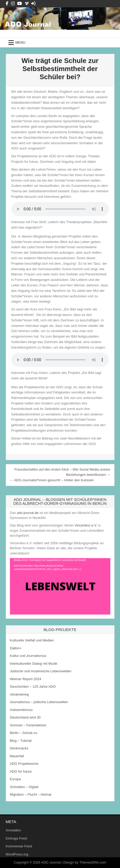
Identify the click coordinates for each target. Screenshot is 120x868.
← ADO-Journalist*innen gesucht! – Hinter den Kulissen (52, 480)
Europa (15, 779)
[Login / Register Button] (33, 4)
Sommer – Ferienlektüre (28, 725)
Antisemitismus (21, 710)
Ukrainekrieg (19, 694)
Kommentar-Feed (19, 846)
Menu (20, 42)
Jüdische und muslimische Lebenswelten (41, 671)
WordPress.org (17, 854)
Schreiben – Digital (24, 787)
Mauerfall (17, 756)
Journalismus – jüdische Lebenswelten (39, 702)
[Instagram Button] (13, 4)
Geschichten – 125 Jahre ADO (33, 687)
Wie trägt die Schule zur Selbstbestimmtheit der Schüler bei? (60, 69)
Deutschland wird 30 (25, 717)
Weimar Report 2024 (26, 679)
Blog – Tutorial (21, 741)
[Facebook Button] (7, 4)
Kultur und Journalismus (28, 656)
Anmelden (13, 830)
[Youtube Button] (20, 4)
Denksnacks (19, 748)
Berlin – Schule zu (24, 733)
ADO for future (21, 771)
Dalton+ (16, 648)
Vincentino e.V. (86, 525)
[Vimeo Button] (27, 4)
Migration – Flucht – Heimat (31, 794)
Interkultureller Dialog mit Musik (34, 664)
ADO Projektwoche (24, 764)
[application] (60, 586)
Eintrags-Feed (16, 838)
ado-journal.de (28, 513)
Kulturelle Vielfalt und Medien (32, 640)
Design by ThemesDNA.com (85, 862)
